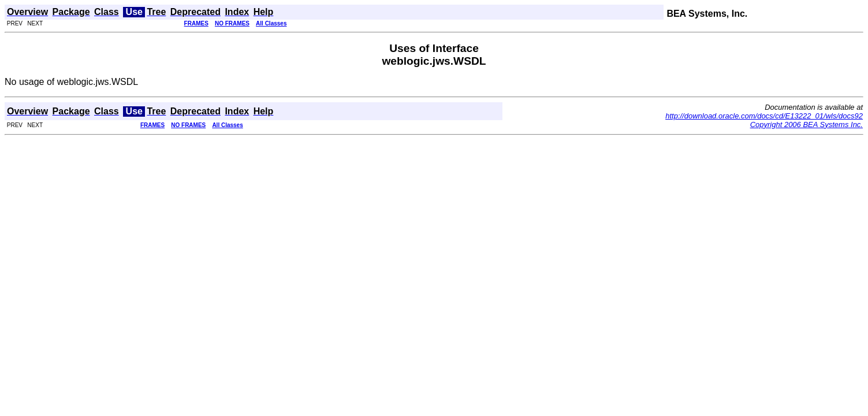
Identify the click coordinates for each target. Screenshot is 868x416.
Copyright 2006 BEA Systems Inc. (806, 125)
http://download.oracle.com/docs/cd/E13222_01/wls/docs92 (764, 116)
